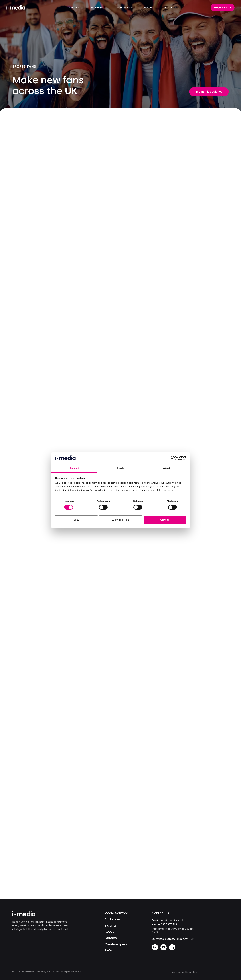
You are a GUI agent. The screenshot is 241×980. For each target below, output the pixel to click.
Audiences (113, 919)
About (109, 932)
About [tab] (167, 468)
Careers (111, 938)
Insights (111, 926)
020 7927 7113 (169, 924)
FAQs (108, 950)
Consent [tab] (74, 468)
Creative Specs (116, 944)
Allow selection (120, 520)
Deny (76, 520)
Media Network (116, 913)
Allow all (165, 520)
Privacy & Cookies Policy (183, 972)
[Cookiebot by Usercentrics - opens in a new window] (173, 458)
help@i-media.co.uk (172, 920)
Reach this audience (209, 92)
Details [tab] (120, 468)
